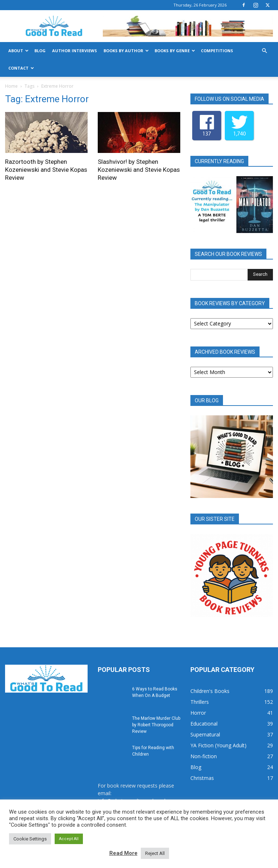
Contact (21, 68)
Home (11, 86)
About (18, 51)
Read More (123, 853)
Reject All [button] (155, 853)
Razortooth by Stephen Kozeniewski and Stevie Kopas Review (46, 170)
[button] (264, 51)
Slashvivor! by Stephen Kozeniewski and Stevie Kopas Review (139, 170)
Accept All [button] (69, 839)
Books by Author (126, 51)
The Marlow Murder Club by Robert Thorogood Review (156, 725)
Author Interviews (75, 51)
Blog (40, 51)
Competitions (217, 51)
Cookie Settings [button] (30, 839)
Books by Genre (175, 51)
